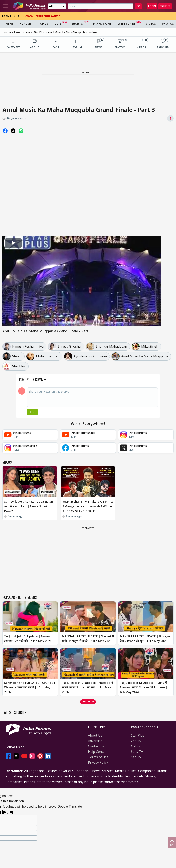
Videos (151, 24)
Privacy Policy (98, 762)
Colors (136, 746)
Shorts (77, 24)
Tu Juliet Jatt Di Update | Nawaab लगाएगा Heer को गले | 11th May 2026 (28, 639)
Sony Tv (137, 752)
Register (165, 6)
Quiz (58, 24)
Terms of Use (98, 757)
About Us (95, 735)
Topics (43, 24)
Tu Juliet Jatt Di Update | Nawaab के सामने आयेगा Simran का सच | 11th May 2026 (88, 687)
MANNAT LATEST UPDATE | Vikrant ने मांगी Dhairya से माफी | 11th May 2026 (88, 639)
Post (32, 412)
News (10, 24)
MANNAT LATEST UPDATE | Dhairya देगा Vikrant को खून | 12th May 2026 (145, 639)
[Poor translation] (10, 812)
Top (172, 842)
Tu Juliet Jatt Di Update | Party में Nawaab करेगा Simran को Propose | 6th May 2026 (144, 687)
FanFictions (102, 24)
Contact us (96, 746)
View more (88, 701)
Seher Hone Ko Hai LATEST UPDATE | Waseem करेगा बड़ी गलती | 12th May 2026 (30, 687)
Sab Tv (136, 757)
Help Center (97, 752)
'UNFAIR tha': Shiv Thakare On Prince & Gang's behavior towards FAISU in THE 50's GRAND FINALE (88, 506)
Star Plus (138, 735)
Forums (26, 24)
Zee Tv (136, 741)
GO (138, 6)
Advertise (95, 741)
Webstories (127, 24)
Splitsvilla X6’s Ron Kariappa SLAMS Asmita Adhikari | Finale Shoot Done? (29, 506)
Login (152, 6)
